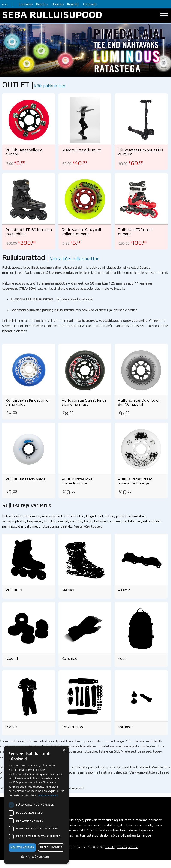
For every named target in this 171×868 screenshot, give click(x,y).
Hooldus (58, 4)
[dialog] (36, 805)
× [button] (64, 750)
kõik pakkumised (50, 86)
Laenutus (26, 4)
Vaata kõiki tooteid (88, 527)
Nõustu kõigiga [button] (22, 847)
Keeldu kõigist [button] (51, 847)
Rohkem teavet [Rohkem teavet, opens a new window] (48, 795)
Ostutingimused (128, 847)
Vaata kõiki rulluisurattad (75, 259)
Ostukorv (90, 4)
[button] (36, 857)
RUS (5, 5)
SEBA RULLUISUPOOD (52, 16)
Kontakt (73, 4)
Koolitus (42, 4)
